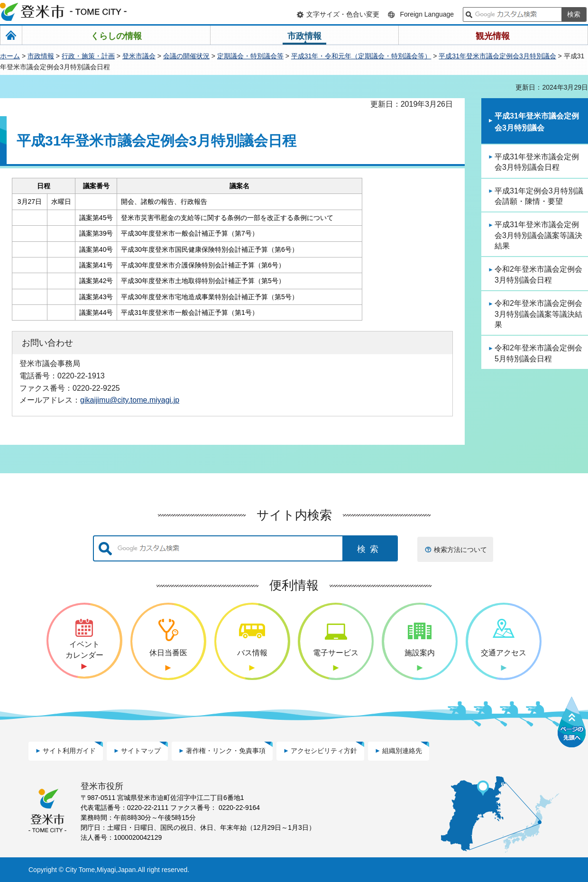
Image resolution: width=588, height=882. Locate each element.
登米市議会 (139, 56)
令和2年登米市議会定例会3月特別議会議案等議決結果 (538, 314)
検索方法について (460, 550)
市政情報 (41, 56)
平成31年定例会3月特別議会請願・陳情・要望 (539, 196)
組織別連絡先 (402, 751)
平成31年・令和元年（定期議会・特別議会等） (361, 56)
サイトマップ (141, 751)
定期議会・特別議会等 (250, 56)
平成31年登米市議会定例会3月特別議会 (497, 56)
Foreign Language (427, 14)
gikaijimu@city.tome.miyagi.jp (130, 400)
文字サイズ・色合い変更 (343, 14)
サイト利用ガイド (69, 751)
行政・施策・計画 (88, 56)
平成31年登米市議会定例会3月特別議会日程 (537, 162)
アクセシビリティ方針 (324, 751)
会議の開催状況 (186, 56)
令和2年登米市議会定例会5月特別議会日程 (538, 353)
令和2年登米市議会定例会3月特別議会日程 (538, 274)
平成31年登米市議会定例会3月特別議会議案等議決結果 (538, 235)
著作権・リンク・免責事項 (226, 751)
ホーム (10, 56)
